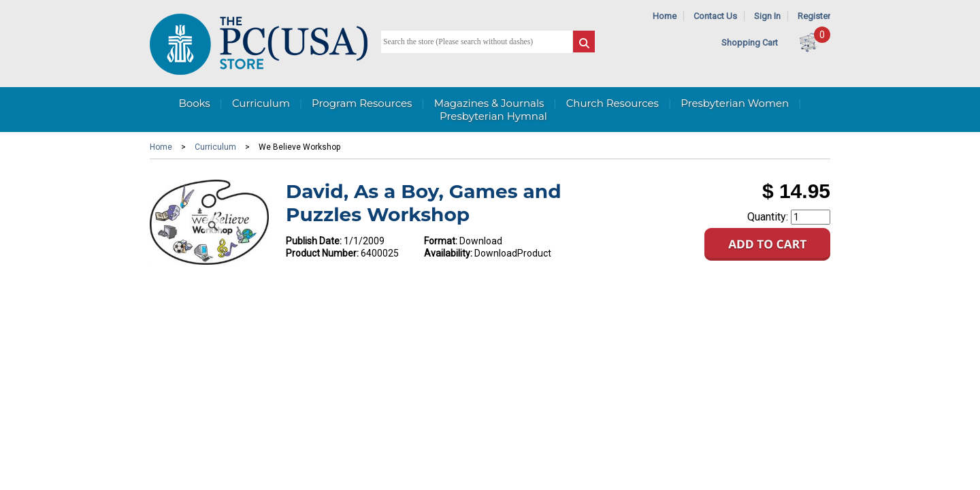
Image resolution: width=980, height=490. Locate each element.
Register (814, 16)
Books (194, 103)
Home (665, 16)
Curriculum (261, 103)
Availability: (448, 253)
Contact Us (715, 16)
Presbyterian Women (735, 103)
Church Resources (612, 103)
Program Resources (362, 103)
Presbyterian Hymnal (493, 116)
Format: (441, 241)
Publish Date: (314, 241)
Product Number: (322, 253)
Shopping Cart (750, 43)
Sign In (767, 16)
